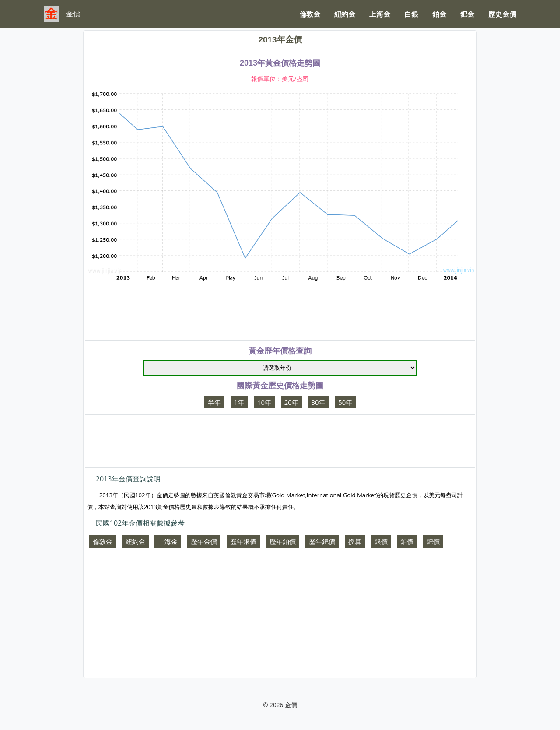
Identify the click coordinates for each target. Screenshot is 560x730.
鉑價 (407, 541)
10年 (264, 402)
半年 (214, 402)
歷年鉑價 (283, 541)
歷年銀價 (243, 541)
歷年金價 (204, 541)
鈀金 (467, 14)
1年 (239, 402)
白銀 (411, 14)
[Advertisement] (280, 314)
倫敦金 (310, 14)
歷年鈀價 (322, 541)
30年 (318, 402)
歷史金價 (502, 14)
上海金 (380, 14)
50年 (345, 402)
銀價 (381, 541)
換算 (355, 541)
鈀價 (433, 541)
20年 (291, 402)
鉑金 (439, 14)
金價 (291, 705)
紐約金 (345, 14)
